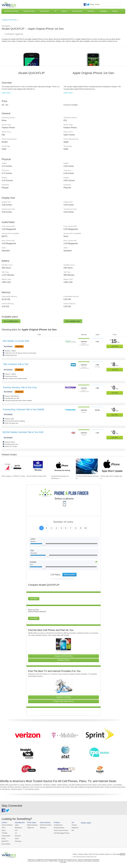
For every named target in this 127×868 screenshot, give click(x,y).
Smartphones (57, 825)
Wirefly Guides (85, 823)
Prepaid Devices (58, 828)
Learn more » (7, 93)
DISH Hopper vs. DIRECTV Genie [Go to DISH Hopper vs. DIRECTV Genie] (13, 476)
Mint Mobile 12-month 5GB (16, 341)
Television (43, 828)
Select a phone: (64, 499)
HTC (16, 830)
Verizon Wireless (7, 825)
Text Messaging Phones (61, 833)
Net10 (4, 838)
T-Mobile (4, 833)
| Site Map (116, 854)
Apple (17, 825)
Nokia (17, 838)
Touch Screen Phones (60, 830)
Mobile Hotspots (32, 825)
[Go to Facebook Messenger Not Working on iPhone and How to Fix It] (62, 466)
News (92, 4)
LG (16, 833)
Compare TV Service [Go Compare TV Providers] (64, 697)
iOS (72, 830)
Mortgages (103, 11)
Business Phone (29, 11)
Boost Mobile (6, 844)
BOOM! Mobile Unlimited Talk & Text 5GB (23, 432)
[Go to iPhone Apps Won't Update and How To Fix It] (112, 466)
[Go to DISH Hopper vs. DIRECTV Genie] (13, 466)
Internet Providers (45, 825)
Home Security (77, 11)
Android (73, 825)
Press (97, 4)
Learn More (34, 599)
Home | (75, 854)
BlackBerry (18, 828)
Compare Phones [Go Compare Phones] (64, 660)
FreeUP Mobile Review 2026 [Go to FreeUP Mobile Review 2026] (36, 476)
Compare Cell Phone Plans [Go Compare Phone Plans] (64, 656)
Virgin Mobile (6, 836)
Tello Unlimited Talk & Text (16, 364)
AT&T (3, 828)
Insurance (91, 11)
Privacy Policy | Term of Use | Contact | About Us (95, 854)
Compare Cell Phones (9, 20)
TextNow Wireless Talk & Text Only (20, 387)
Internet (64, 11)
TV (55, 11)
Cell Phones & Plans (11, 11)
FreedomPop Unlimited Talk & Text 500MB (23, 409)
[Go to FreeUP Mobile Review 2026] (37, 466)
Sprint (4, 830)
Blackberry (74, 828)
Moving (115, 11)
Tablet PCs (30, 828)
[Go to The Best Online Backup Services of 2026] (87, 466)
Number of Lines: (64, 522)
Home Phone (45, 11)
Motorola (18, 836)
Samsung (18, 841)
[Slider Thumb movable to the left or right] (44, 544)
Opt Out (122, 854)
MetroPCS (5, 841)
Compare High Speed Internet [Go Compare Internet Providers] (64, 701)
